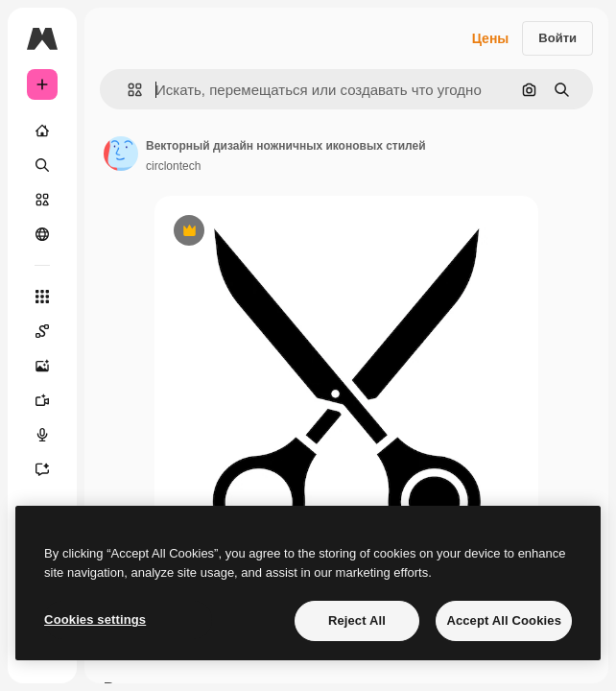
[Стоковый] (42, 200)
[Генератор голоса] (42, 435)
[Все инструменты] (42, 297)
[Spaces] (42, 331)
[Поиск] (42, 165)
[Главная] (42, 131)
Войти (557, 38)
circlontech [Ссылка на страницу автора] (173, 166)
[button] (127, 90)
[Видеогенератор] (42, 400)
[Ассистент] (42, 469)
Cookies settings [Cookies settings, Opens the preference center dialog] (95, 620)
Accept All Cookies (504, 620)
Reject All (357, 620)
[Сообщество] (42, 234)
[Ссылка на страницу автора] (121, 154)
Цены (491, 38)
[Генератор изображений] (42, 366)
